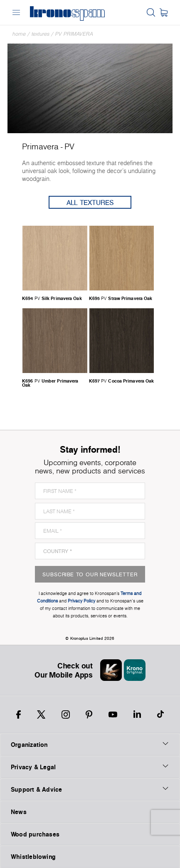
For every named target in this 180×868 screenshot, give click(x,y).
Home (19, 34)
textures (41, 34)
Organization (90, 744)
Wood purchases (35, 834)
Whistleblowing (33, 857)
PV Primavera (74, 34)
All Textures (90, 202)
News (19, 812)
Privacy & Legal (90, 767)
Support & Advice (90, 789)
